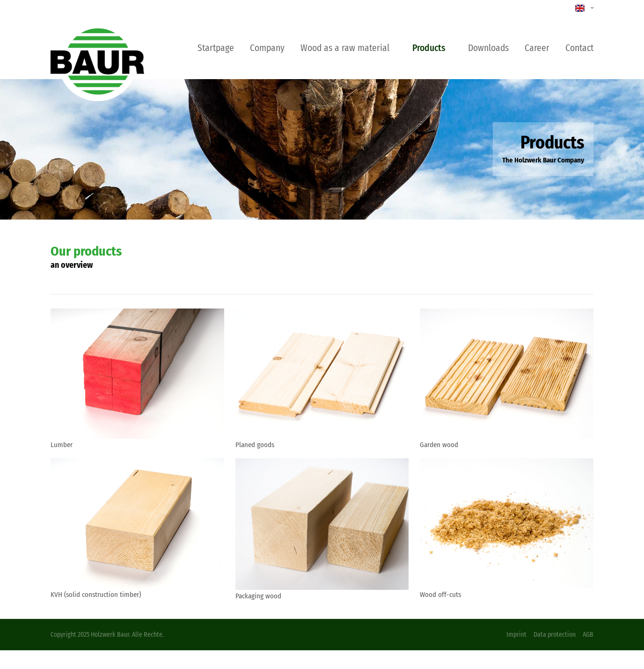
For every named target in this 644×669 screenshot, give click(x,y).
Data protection (555, 635)
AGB (588, 635)
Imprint (516, 635)
